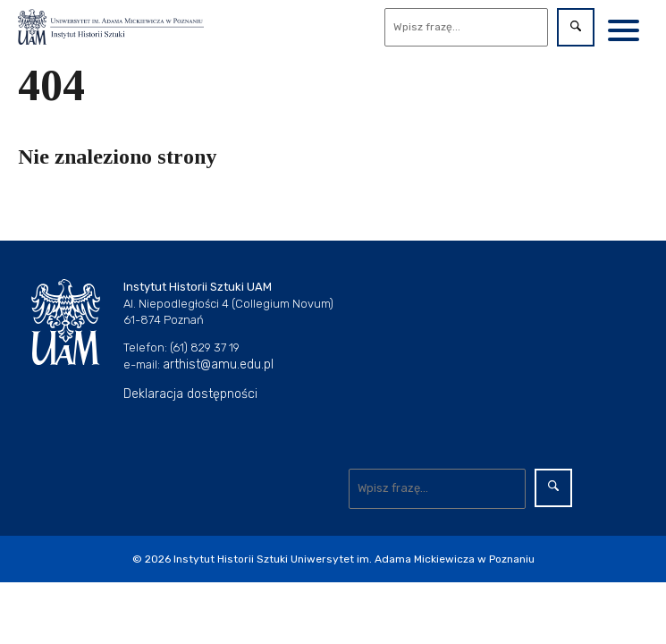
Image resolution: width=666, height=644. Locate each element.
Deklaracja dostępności (190, 394)
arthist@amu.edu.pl (218, 364)
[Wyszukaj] (467, 27)
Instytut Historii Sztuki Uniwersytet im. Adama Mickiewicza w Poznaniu (354, 559)
